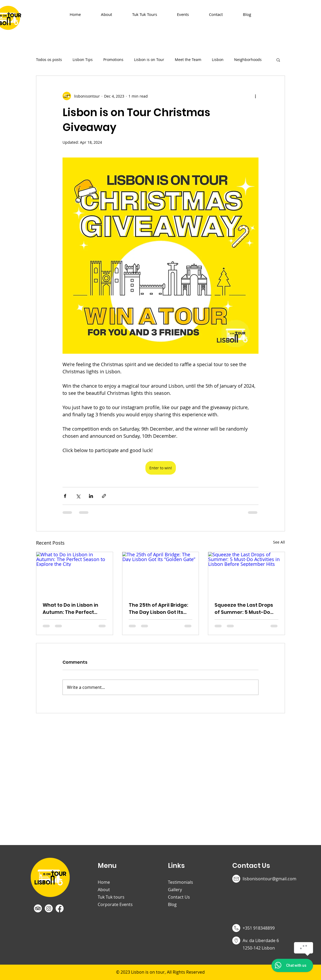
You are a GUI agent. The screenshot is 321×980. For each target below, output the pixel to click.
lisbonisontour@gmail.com (269, 879)
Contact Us (179, 897)
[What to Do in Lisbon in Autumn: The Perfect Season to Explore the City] (75, 574)
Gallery (175, 890)
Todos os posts (49, 60)
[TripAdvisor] (38, 908)
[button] (278, 60)
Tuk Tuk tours (111, 897)
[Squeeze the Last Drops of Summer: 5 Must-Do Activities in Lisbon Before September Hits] (246, 574)
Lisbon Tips (83, 60)
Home (104, 882)
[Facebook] (60, 908)
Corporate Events (115, 904)
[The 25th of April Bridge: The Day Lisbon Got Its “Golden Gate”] (161, 574)
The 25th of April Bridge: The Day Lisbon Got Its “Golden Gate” (158, 609)
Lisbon (218, 60)
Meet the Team (188, 60)
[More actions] (255, 96)
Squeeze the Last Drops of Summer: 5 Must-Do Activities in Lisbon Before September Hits (246, 609)
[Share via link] (104, 496)
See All (279, 542)
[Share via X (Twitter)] (78, 496)
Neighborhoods (248, 60)
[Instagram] (49, 908)
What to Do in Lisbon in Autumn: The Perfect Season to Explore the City (70, 609)
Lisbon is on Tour (149, 60)
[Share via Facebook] (65, 496)
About (104, 890)
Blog (172, 904)
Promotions (113, 60)
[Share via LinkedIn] (91, 496)
